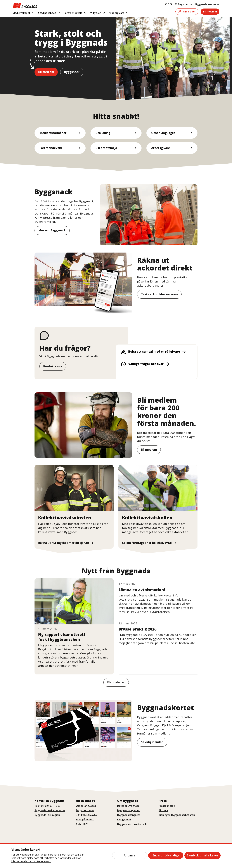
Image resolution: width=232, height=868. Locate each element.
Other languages (86, 806)
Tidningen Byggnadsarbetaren (177, 815)
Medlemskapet (24, 13)
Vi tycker (98, 13)
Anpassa (130, 855)
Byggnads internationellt (132, 824)
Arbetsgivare (119, 13)
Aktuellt (163, 810)
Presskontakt (167, 806)
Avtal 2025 (82, 824)
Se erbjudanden (152, 742)
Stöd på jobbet (49, 13)
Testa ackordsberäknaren (159, 294)
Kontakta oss (53, 366)
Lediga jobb (124, 819)
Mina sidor (187, 12)
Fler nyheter (116, 682)
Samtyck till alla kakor (203, 855)
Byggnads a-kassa (207, 4)
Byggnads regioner (128, 810)
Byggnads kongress (129, 815)
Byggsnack (72, 72)
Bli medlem (210, 12)
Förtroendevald (75, 13)
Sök (169, 4)
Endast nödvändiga (166, 855)
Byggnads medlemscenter (50, 810)
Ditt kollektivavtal (87, 815)
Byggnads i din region (47, 815)
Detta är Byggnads (128, 806)
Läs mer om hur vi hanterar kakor (31, 861)
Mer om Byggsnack (52, 230)
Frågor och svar (85, 810)
